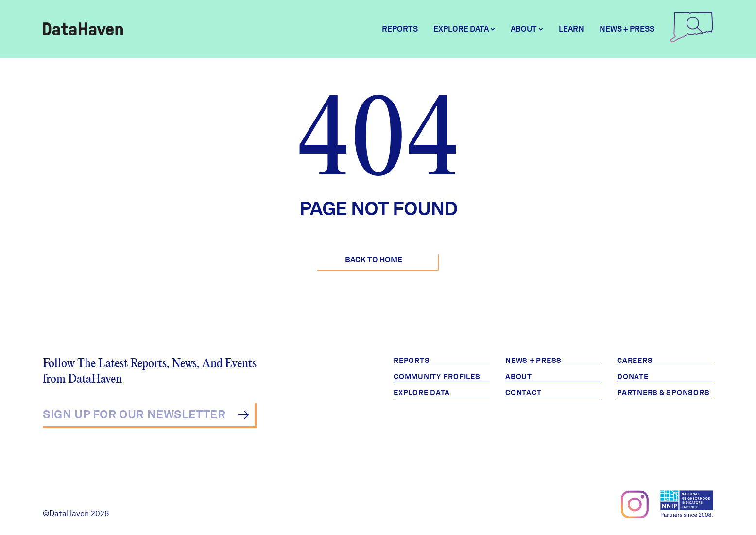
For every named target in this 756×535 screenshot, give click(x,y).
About (519, 377)
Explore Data (422, 393)
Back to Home (374, 260)
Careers (635, 361)
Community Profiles (437, 377)
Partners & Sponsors (663, 393)
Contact (523, 393)
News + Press (627, 29)
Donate (633, 377)
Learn (571, 29)
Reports (400, 29)
